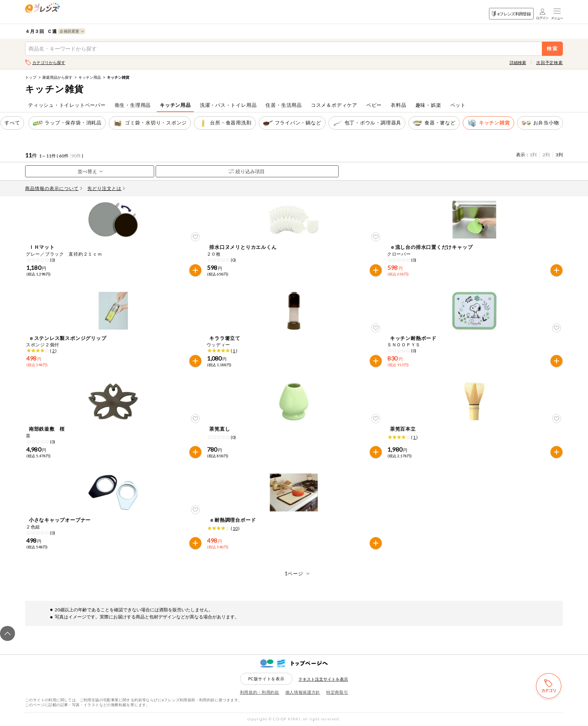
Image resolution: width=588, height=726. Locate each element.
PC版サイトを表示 (266, 679)
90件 (76, 156)
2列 (546, 155)
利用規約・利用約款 (260, 692)
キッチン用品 (90, 77)
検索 (553, 49)
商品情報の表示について (54, 188)
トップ (31, 77)
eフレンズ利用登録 (511, 14)
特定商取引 (337, 692)
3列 (559, 155)
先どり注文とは (106, 188)
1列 (533, 155)
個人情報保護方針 (303, 692)
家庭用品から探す (57, 77)
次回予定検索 (550, 62)
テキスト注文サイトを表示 (323, 679)
